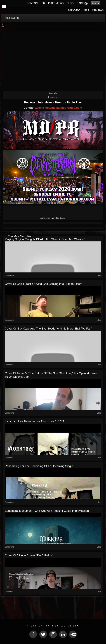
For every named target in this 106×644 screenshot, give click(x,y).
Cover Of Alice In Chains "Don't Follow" (29, 555)
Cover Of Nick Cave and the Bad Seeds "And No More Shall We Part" (49, 329)
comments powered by (53, 218)
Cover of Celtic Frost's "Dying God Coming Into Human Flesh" (44, 284)
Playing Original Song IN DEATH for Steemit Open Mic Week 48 (45, 239)
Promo (60, 102)
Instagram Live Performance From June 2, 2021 (35, 421)
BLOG (70, 3)
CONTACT (33, 3)
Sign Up (96, 3)
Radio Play (74, 102)
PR (43, 3)
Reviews (30, 102)
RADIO (81, 3)
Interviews (46, 102)
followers (12, 18)
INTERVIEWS (56, 3)
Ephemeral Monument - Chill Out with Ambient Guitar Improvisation (47, 511)
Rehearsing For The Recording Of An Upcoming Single (39, 466)
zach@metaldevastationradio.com (59, 108)
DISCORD (74, 10)
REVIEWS (98, 10)
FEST (86, 10)
